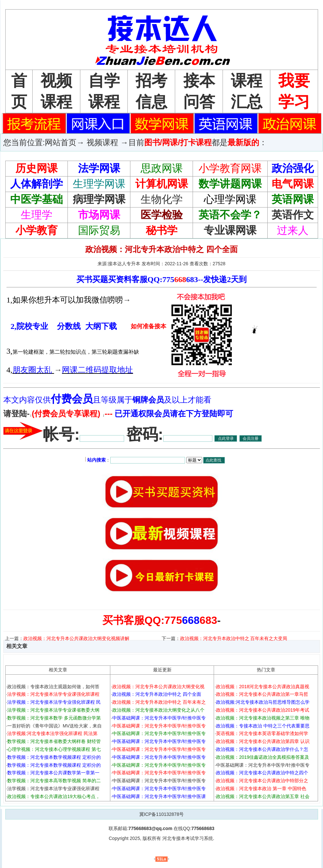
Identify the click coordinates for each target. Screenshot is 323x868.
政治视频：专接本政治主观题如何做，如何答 (53, 687)
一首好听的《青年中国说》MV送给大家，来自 (54, 726)
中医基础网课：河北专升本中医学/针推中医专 (159, 781)
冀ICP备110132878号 (161, 814)
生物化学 (162, 199)
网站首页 (61, 142)
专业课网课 (230, 230)
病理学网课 (99, 199)
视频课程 (102, 142)
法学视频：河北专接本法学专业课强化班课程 (53, 788)
